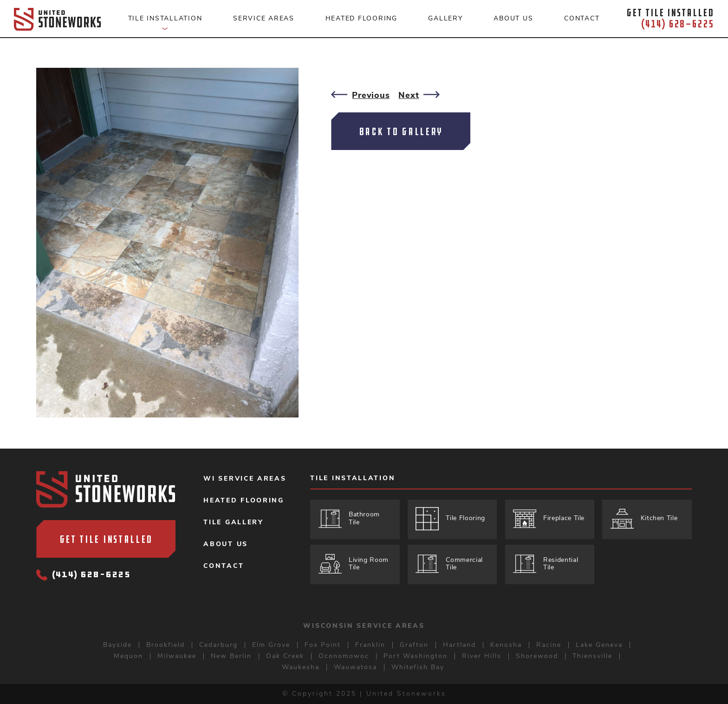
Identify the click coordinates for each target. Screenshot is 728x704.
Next (419, 95)
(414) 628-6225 (84, 575)
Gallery (445, 18)
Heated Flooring (244, 501)
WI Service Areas (245, 479)
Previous (360, 95)
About (513, 18)
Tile (165, 23)
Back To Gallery (401, 131)
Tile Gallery (233, 522)
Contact (582, 18)
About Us (226, 544)
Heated (361, 18)
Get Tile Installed (106, 539)
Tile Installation (353, 479)
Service (264, 18)
